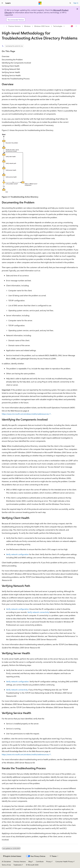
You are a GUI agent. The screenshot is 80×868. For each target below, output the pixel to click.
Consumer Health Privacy (64, 861)
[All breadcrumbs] (4, 26)
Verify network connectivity (38, 612)
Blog (30, 861)
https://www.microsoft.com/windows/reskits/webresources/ (26, 414)
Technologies (58, 26)
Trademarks (17, 865)
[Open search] (70, 3)
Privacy (49, 861)
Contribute (40, 861)
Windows (27, 26)
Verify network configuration (17, 554)
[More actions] (76, 26)
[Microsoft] (40, 3)
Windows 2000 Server (42, 26)
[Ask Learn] (72, 26)
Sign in (76, 3)
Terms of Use (6, 865)
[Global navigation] (2, 3)
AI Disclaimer (6, 861)
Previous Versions (14, 26)
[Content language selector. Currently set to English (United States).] (12, 856)
